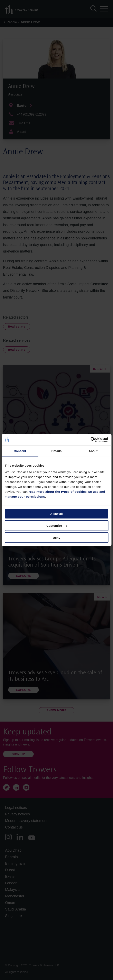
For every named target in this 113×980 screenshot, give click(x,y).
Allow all (56, 514)
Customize (57, 526)
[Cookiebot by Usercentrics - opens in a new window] (90, 440)
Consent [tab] (20, 451)
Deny (56, 538)
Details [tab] (57, 451)
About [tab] (93, 451)
